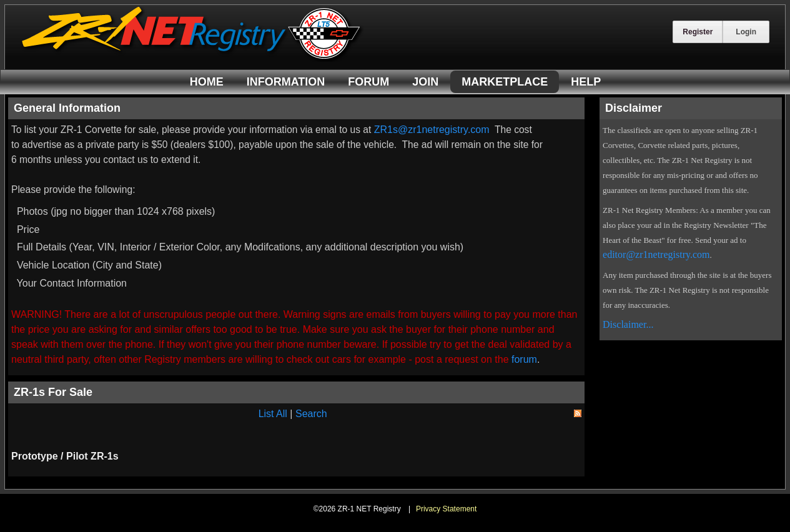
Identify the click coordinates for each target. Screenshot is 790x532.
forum (524, 359)
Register (698, 32)
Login (746, 32)
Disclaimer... (628, 324)
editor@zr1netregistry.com (656, 254)
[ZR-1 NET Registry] (192, 58)
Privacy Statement (446, 509)
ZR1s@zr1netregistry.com (432, 130)
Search (311, 414)
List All (273, 414)
